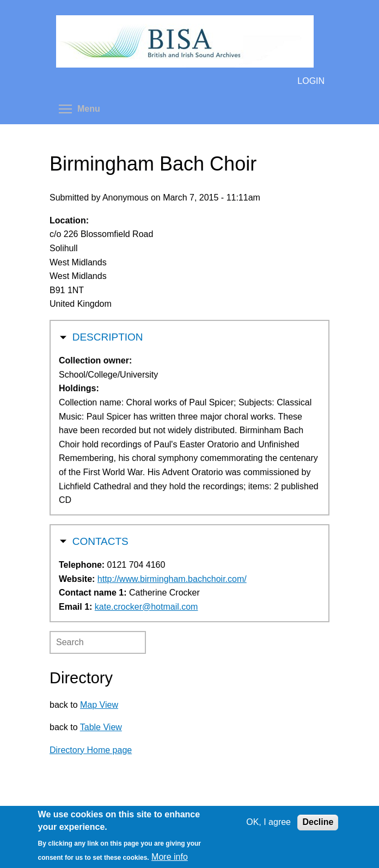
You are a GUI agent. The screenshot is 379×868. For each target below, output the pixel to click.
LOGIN (311, 81)
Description (108, 336)
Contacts (100, 540)
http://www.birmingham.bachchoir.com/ (172, 579)
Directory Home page (91, 750)
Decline (318, 822)
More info (170, 857)
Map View (99, 705)
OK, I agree (268, 822)
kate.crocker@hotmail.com (146, 607)
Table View (101, 727)
